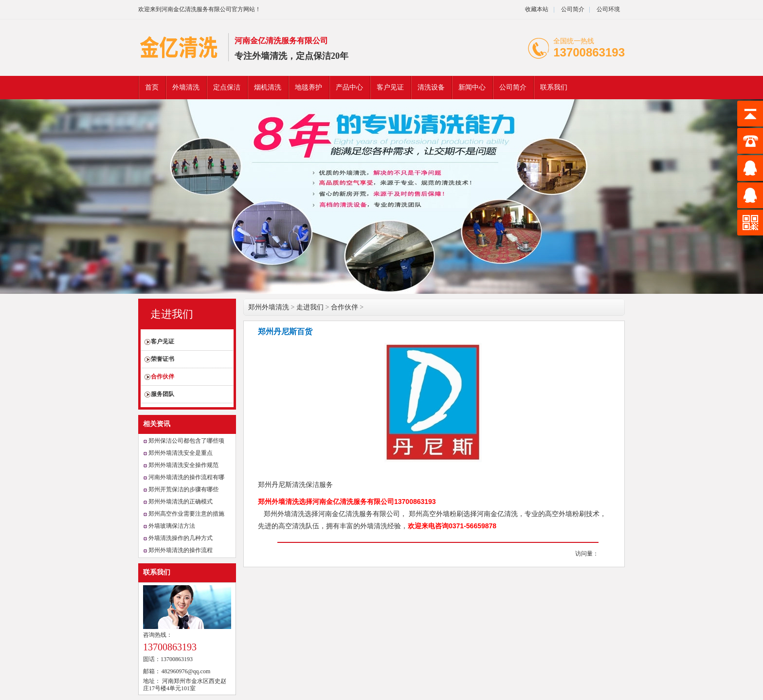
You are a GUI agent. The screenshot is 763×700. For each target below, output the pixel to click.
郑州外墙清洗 (269, 307)
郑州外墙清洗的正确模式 (181, 502)
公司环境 (608, 9)
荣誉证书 (163, 359)
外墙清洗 (186, 87)
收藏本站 (537, 9)
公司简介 (572, 9)
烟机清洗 (268, 87)
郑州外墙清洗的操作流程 (181, 550)
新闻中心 (472, 87)
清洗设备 (431, 87)
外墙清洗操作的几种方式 (181, 538)
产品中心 (349, 87)
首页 (152, 87)
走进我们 (172, 314)
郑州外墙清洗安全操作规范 (183, 465)
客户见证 (390, 87)
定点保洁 (227, 87)
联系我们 (554, 87)
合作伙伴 (163, 377)
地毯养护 (309, 87)
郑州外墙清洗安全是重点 (181, 453)
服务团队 (163, 394)
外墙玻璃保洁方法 (172, 526)
